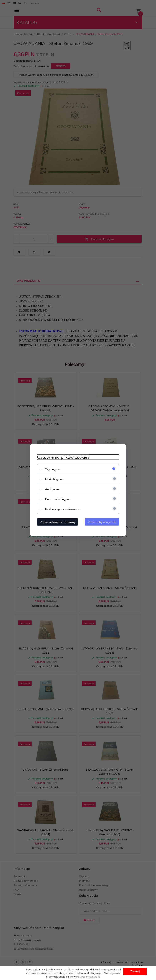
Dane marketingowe (58, 499)
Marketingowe (54, 479)
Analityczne (53, 489)
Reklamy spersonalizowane (63, 509)
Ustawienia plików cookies (63, 457)
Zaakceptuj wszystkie (102, 522)
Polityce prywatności (88, 977)
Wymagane (53, 469)
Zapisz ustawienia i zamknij (57, 522)
